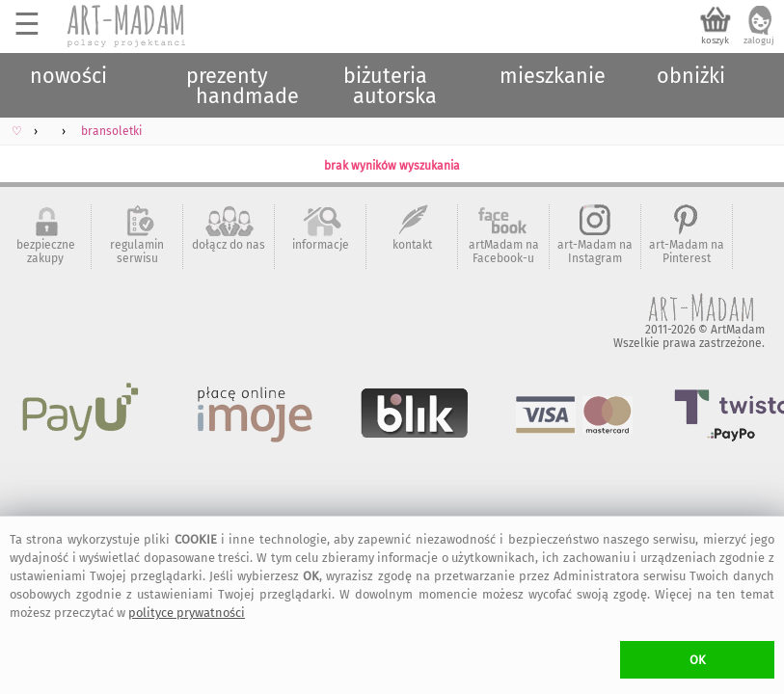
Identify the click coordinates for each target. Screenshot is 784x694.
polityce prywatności (187, 613)
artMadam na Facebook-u (504, 252)
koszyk (715, 40)
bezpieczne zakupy (46, 252)
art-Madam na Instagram (595, 252)
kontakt (412, 245)
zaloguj (759, 40)
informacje (321, 245)
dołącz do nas (229, 245)
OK (698, 660)
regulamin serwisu (137, 252)
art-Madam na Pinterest (687, 252)
